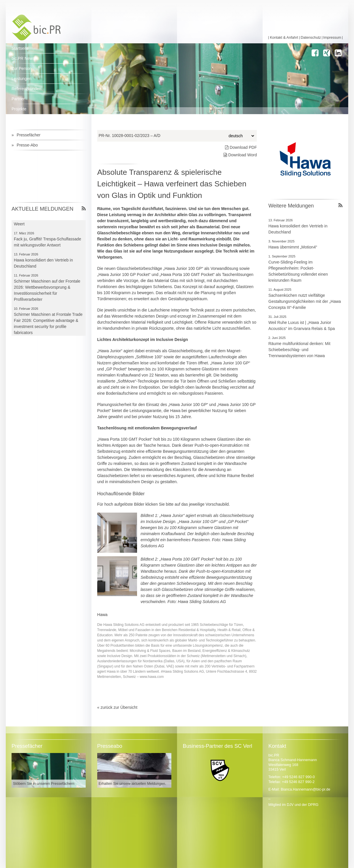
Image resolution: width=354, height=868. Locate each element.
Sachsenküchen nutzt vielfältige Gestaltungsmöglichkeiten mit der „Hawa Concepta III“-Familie (305, 301)
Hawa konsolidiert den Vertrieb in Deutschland (298, 229)
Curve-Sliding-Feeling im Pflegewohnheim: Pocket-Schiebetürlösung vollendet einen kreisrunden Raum (298, 271)
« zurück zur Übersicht (117, 707)
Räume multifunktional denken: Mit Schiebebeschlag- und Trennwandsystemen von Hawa (299, 350)
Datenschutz (311, 38)
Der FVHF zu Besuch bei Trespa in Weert (45, 221)
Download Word (240, 155)
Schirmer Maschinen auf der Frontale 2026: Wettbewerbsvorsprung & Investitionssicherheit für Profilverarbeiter (47, 291)
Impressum (332, 38)
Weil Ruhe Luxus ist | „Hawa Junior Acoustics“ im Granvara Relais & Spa (301, 325)
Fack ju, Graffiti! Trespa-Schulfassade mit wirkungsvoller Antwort (47, 243)
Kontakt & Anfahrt (284, 38)
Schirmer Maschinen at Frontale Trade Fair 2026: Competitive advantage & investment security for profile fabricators (48, 324)
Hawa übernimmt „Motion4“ (293, 247)
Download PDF (241, 147)
